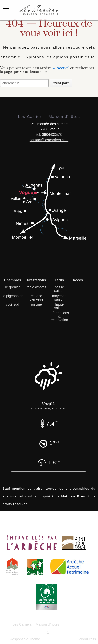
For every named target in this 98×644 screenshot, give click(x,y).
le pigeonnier (13, 296)
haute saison (59, 306)
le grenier (12, 287)
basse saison (59, 289)
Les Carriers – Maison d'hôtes (35, 624)
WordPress (87, 639)
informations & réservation (59, 316)
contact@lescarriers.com (49, 140)
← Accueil (61, 68)
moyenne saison (59, 298)
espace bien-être (36, 298)
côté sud (13, 304)
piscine (37, 304)
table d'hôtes (36, 287)
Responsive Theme (25, 639)
